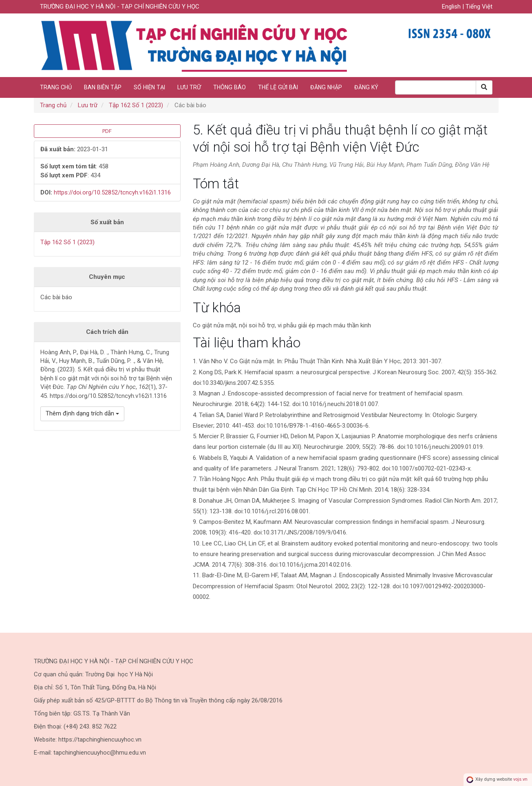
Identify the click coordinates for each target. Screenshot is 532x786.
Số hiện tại (149, 87)
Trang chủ (56, 87)
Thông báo (230, 87)
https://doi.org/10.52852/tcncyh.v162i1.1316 (112, 192)
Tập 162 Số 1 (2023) (136, 105)
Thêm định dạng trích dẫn (82, 413)
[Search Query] (436, 87)
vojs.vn (520, 779)
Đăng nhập (326, 87)
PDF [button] (107, 131)
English (452, 7)
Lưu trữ (189, 87)
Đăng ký (366, 87)
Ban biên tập (103, 87)
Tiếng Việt (479, 7)
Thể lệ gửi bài (278, 87)
